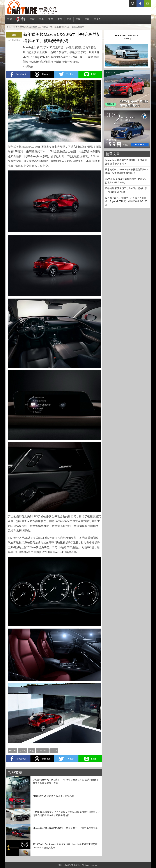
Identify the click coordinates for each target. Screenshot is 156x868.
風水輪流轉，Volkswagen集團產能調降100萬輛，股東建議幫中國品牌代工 (127, 171)
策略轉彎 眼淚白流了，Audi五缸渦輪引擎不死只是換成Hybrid (126, 190)
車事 (41, 21)
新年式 (12, 147)
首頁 (9, 27)
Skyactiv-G (54, 538)
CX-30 (34, 147)
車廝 (9, 21)
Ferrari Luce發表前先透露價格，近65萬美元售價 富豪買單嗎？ (126, 162)
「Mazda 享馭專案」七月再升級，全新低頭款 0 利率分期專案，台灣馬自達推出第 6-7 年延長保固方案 (66, 814)
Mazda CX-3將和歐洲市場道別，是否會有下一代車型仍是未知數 (65, 828)
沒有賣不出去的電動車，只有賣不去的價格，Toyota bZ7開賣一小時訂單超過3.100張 (126, 201)
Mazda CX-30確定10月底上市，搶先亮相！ (55, 796)
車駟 (87, 21)
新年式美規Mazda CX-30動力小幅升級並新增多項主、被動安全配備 (52, 27)
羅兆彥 (30, 67)
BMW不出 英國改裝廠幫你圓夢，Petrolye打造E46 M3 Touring (126, 181)
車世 (78, 21)
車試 (32, 21)
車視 (60, 21)
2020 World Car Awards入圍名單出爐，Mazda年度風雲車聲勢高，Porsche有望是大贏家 (66, 846)
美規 (32, 751)
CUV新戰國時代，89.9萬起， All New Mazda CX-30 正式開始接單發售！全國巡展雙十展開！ (66, 781)
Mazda (26, 147)
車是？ (97, 21)
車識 (69, 21)
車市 (51, 21)
